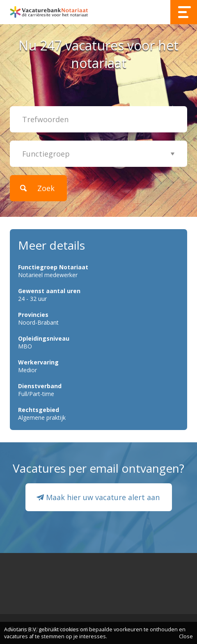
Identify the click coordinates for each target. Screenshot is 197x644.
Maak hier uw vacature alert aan (103, 497)
